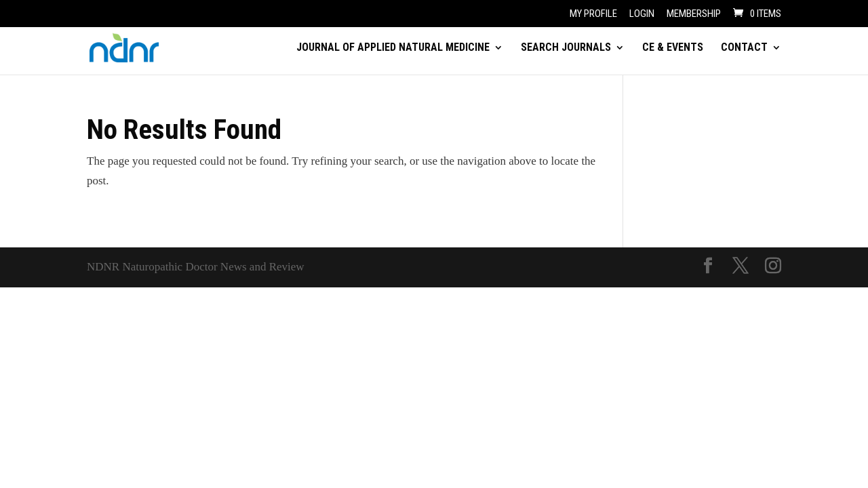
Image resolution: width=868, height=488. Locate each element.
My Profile (593, 14)
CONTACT (744, 48)
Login (642, 14)
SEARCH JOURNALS (566, 48)
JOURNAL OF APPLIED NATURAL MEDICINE (393, 48)
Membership (694, 14)
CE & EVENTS (673, 48)
